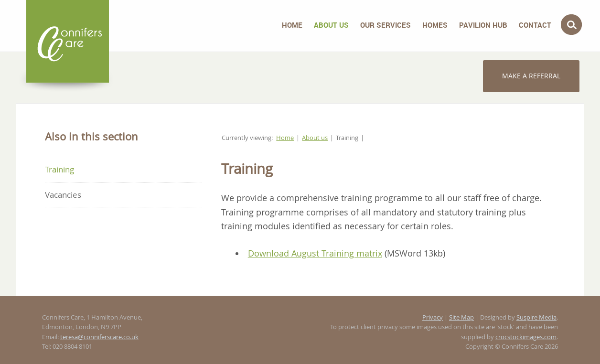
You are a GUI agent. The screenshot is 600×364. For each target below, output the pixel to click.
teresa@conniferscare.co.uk (99, 337)
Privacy (433, 317)
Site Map (461, 317)
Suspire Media (536, 317)
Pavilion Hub (483, 25)
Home (292, 25)
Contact (535, 25)
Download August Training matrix (315, 253)
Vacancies (63, 195)
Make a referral (531, 76)
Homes (435, 25)
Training (59, 169)
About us (331, 25)
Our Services (386, 25)
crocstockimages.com (526, 337)
